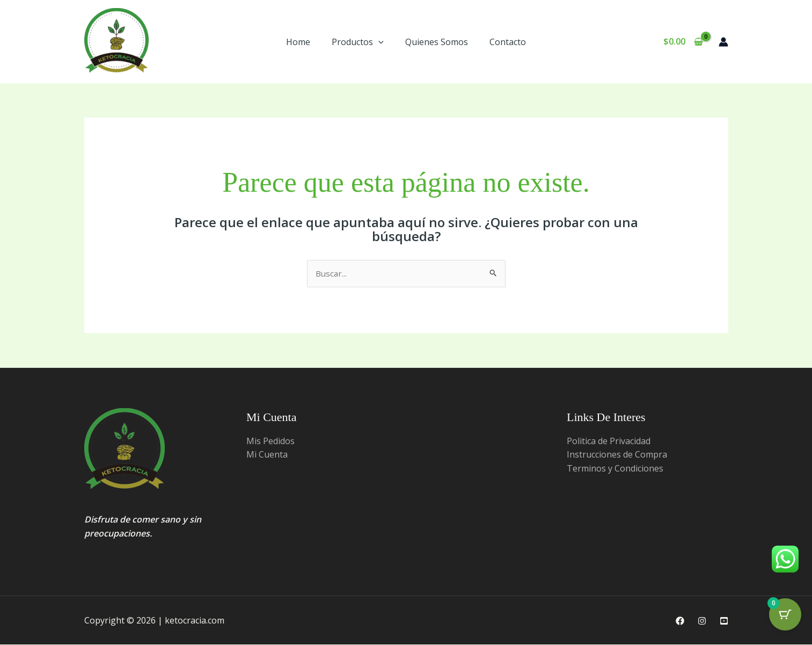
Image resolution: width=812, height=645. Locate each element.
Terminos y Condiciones (615, 469)
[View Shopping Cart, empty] (683, 42)
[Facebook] (680, 621)
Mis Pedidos (270, 441)
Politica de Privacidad (609, 441)
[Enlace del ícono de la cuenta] (723, 42)
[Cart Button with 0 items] (785, 618)
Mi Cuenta (267, 455)
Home (298, 42)
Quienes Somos (437, 42)
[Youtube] (724, 621)
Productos (358, 42)
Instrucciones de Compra (617, 455)
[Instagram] (702, 621)
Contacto (508, 42)
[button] (378, 42)
